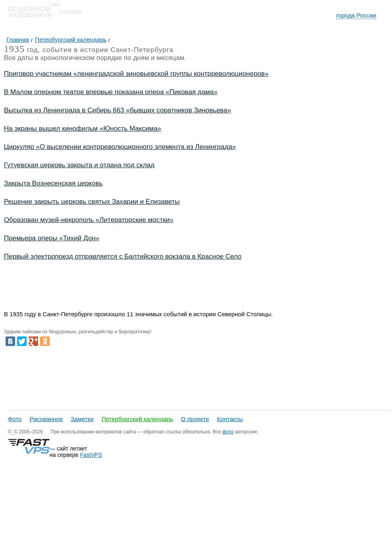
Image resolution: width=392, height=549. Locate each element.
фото (228, 432)
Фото (15, 419)
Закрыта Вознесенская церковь (53, 183)
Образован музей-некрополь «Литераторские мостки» (89, 220)
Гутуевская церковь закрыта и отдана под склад (79, 165)
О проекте (195, 419)
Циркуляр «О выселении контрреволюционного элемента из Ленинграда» (120, 147)
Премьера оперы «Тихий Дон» (52, 238)
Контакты (230, 419)
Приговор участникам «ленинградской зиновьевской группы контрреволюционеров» (136, 74)
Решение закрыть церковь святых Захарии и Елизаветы (92, 202)
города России (356, 15)
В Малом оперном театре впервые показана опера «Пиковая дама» (111, 92)
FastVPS (91, 455)
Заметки (82, 419)
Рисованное (46, 419)
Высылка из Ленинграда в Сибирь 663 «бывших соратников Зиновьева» (118, 110)
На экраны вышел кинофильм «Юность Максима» (83, 129)
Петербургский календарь (137, 419)
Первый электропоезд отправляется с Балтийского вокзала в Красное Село (123, 256)
